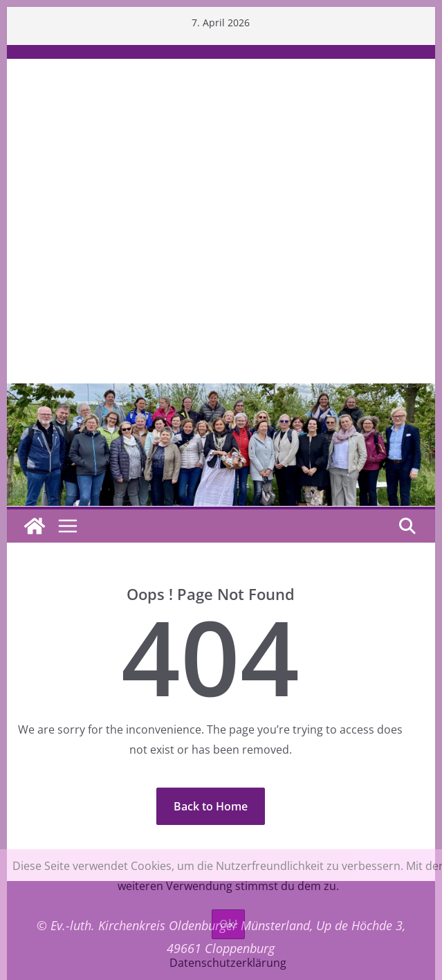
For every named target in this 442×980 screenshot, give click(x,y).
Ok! (228, 924)
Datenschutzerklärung (228, 963)
